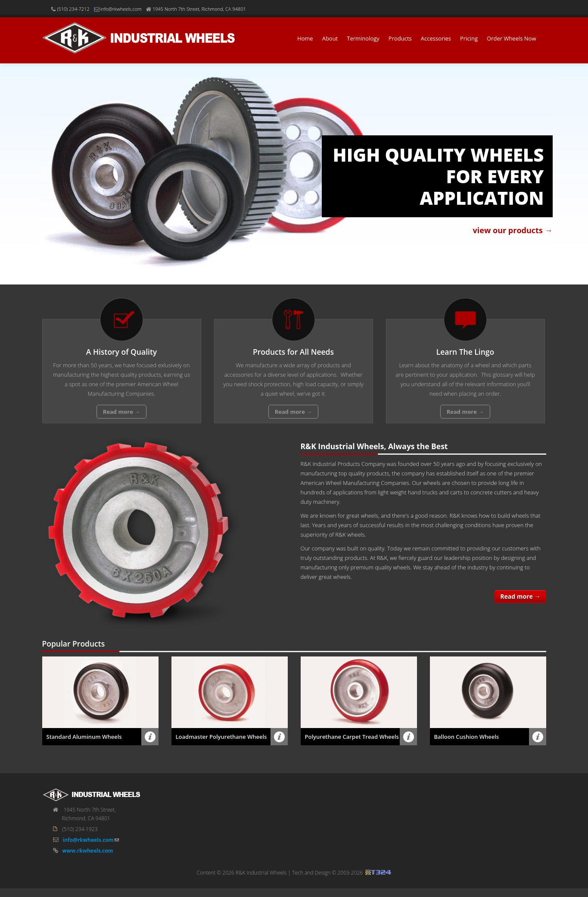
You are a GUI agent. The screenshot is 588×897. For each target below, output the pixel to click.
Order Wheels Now (511, 38)
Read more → (520, 596)
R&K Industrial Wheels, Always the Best (374, 446)
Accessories (436, 38)
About (330, 38)
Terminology (363, 38)
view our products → (513, 230)
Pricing (469, 38)
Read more (122, 412)
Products (400, 38)
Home (305, 38)
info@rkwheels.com (88, 849)
